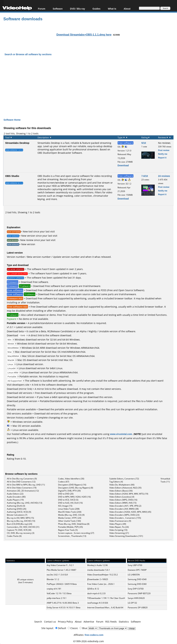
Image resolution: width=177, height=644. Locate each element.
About (127, 9)
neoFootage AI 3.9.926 (98, 603)
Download (123, 165)
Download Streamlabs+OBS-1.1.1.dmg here (84, 35)
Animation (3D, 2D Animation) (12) (23, 491)
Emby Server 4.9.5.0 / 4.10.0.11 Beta (64, 608)
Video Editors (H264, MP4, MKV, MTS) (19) (129, 494)
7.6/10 (145, 176)
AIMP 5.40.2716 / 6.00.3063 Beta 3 (63, 603)
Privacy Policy (65, 622)
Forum (42, 9)
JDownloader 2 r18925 (98, 579)
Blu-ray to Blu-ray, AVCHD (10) (21, 521)
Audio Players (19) (15, 500)
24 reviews (164, 176)
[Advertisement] (90, 84)
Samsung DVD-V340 (137, 579)
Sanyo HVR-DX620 (136, 598)
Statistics (124, 622)
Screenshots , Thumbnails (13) (72, 536)
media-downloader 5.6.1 (99, 570)
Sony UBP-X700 (135, 565)
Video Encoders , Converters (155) (125, 518)
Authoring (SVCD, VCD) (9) (19, 512)
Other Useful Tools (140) (69, 521)
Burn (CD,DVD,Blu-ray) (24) (20, 524)
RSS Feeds (111, 622)
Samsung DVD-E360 (137, 584)
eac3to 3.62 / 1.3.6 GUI (57, 575)
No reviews (164, 143)
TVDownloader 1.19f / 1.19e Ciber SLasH (106, 598)
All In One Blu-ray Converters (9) (22, 479)
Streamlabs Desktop (17, 143)
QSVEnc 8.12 (93, 589)
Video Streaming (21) (119, 533)
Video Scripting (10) (118, 530)
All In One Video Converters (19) (22, 488)
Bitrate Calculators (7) (17, 515)
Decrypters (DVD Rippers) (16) (72, 485)
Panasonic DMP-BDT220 (139, 593)
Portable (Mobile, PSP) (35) (70, 527)
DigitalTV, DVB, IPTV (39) (69, 491)
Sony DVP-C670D (136, 589)
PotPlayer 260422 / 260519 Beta (62, 584)
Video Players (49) (118, 524)
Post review (164, 150)
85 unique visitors (25, 579)
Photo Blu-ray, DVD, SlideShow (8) (74, 524)
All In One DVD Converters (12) (21, 482)
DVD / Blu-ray (77, 9)
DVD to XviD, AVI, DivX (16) (70, 503)
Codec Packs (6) (14, 536)
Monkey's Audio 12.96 (97, 565)
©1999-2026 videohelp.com (88, 641)
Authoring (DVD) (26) (17, 509)
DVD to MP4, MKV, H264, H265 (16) (74, 497)
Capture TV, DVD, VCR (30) (19, 530)
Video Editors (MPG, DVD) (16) (123, 500)
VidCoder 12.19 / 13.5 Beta (59, 593)
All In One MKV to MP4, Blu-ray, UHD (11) (26, 485)
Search (38, 622)
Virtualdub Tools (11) (165, 480)
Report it (162, 158)
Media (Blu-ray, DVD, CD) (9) (71, 515)
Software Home (12, 120)
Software (58, 9)
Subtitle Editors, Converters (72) (124, 479)
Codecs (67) (64, 482)
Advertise (89, 622)
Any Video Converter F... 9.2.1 (60, 565)
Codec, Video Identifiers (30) (71, 479)
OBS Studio (12, 176)
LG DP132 (132, 603)
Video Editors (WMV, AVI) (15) (123, 503)
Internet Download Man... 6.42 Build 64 (105, 608)
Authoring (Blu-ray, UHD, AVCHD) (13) (25, 503)
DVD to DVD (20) (66, 494)
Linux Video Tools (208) (69, 509)
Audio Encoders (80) (16, 497)
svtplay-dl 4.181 (54, 589)
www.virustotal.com (121, 434)
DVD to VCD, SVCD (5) (68, 500)
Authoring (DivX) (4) (16, 506)
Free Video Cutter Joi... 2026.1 (101, 584)
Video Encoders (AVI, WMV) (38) (124, 509)
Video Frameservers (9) (120, 521)
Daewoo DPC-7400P (137, 570)
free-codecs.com (94, 635)
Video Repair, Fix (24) (119, 527)
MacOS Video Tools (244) (70, 512)
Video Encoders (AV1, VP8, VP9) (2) (125, 506)
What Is (112, 9)
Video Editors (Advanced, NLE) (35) (125, 488)
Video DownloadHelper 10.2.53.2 (102, 575)
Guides (96, 9)
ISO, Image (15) (65, 506)
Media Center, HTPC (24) (70, 518)
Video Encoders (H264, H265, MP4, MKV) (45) (130, 512)
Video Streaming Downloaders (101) (126, 536)
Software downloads (23, 19)
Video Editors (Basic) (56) (121, 491)
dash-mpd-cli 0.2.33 (96, 593)
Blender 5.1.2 (53, 579)
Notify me (163, 154)
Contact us (50, 622)
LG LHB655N (134, 575)
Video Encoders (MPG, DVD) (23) (124, 515)
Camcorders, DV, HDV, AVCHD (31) (23, 527)
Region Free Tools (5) (68, 530)
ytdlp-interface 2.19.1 (57, 598)
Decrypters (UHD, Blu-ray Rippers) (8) (76, 488)
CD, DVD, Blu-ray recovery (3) (21, 533)
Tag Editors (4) (116, 482)
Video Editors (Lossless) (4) (122, 497)
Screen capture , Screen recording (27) (76, 533)
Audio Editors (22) (15, 494)
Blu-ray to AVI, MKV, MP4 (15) (20, 518)
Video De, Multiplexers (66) (122, 485)
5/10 (144, 143)
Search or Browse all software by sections (28, 54)
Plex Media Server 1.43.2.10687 (61, 570)
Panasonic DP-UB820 (138, 608)
